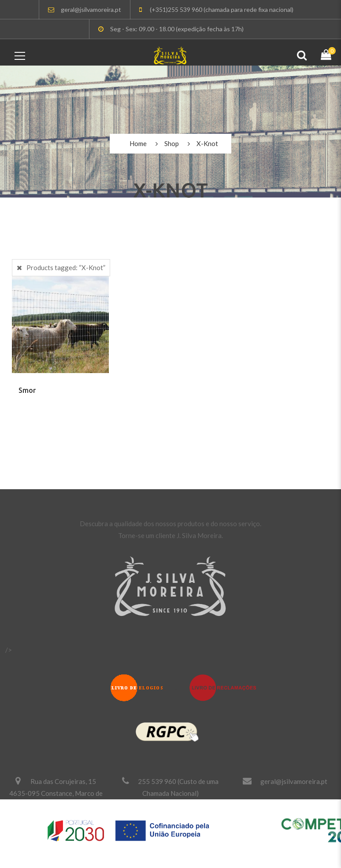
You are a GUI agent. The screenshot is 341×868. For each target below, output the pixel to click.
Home (138, 143)
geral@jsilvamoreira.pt (294, 781)
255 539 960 (157, 781)
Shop (172, 143)
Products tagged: (66, 267)
